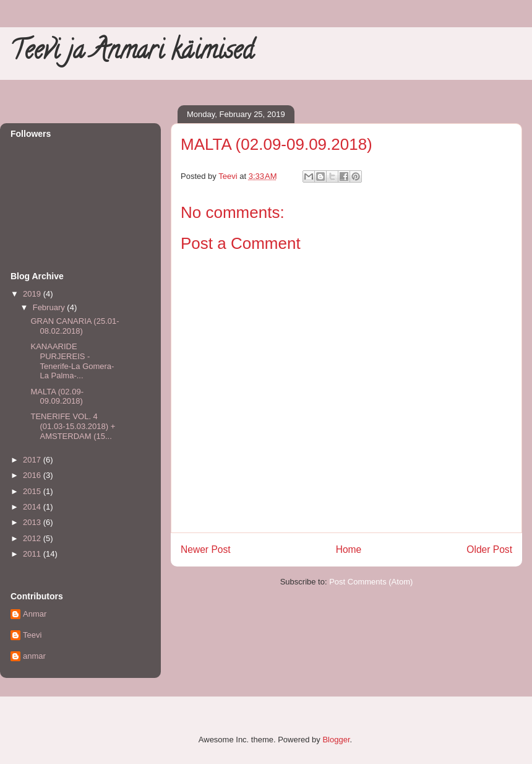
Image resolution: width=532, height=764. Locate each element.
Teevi (32, 635)
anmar (34, 656)
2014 (33, 507)
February (50, 307)
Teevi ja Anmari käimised (132, 53)
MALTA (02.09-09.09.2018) (57, 397)
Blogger (336, 740)
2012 (33, 538)
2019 (33, 294)
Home (349, 549)
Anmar (35, 614)
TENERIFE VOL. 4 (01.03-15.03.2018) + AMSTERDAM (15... (73, 426)
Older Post (489, 549)
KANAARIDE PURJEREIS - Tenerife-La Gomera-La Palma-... (72, 361)
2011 (33, 554)
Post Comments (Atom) (371, 582)
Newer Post (206, 549)
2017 (33, 460)
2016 (33, 475)
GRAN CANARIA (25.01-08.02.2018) (75, 326)
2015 (33, 491)
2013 (33, 522)
